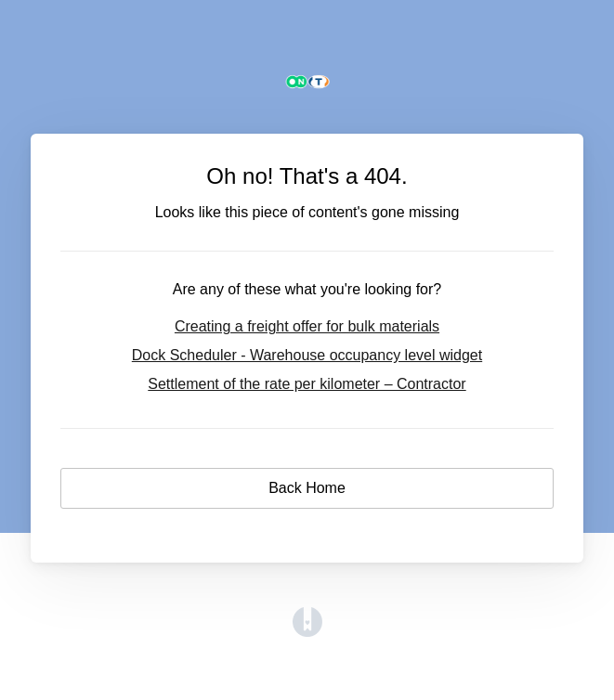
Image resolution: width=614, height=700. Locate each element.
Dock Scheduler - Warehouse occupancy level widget (307, 355)
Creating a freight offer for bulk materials (307, 326)
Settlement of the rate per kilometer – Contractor (307, 384)
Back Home (307, 488)
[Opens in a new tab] (307, 632)
